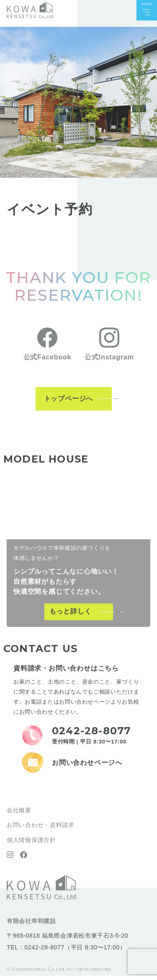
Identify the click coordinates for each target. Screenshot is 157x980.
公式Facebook (48, 361)
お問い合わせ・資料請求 (41, 829)
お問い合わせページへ (87, 767)
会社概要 (19, 814)
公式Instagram (109, 361)
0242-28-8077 (44, 951)
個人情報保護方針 (31, 844)
